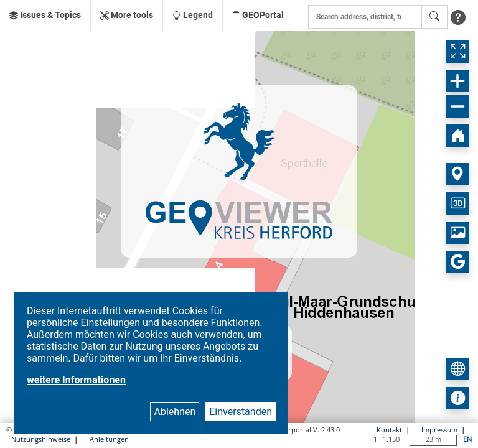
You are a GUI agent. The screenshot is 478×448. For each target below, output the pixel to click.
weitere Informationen (76, 380)
